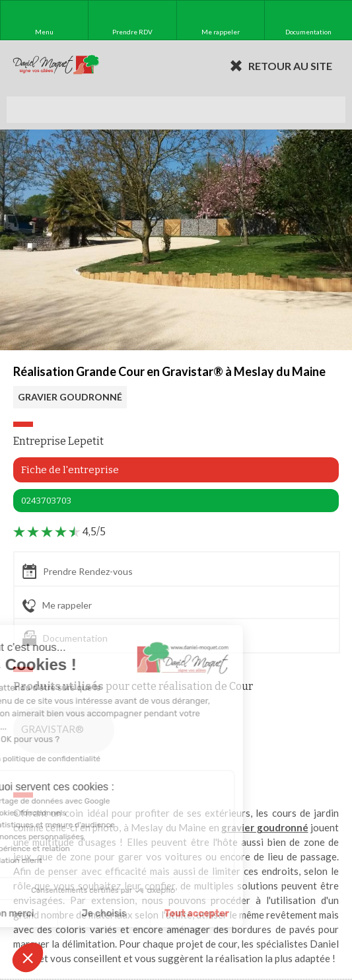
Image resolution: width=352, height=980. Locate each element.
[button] (28, 958)
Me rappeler (57, 606)
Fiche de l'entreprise (70, 470)
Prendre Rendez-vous (78, 571)
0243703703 (46, 501)
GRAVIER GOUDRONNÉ (70, 397)
